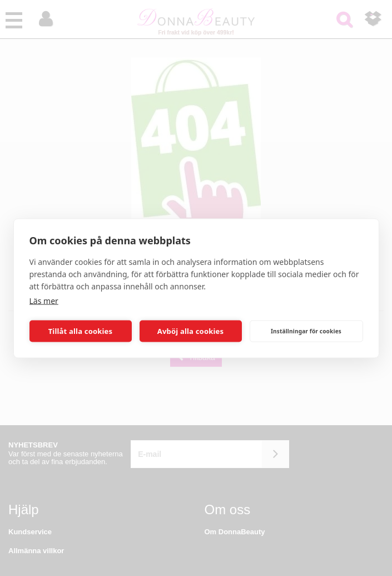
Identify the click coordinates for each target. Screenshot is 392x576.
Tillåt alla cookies (81, 331)
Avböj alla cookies (191, 331)
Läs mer (44, 300)
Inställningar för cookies (306, 331)
